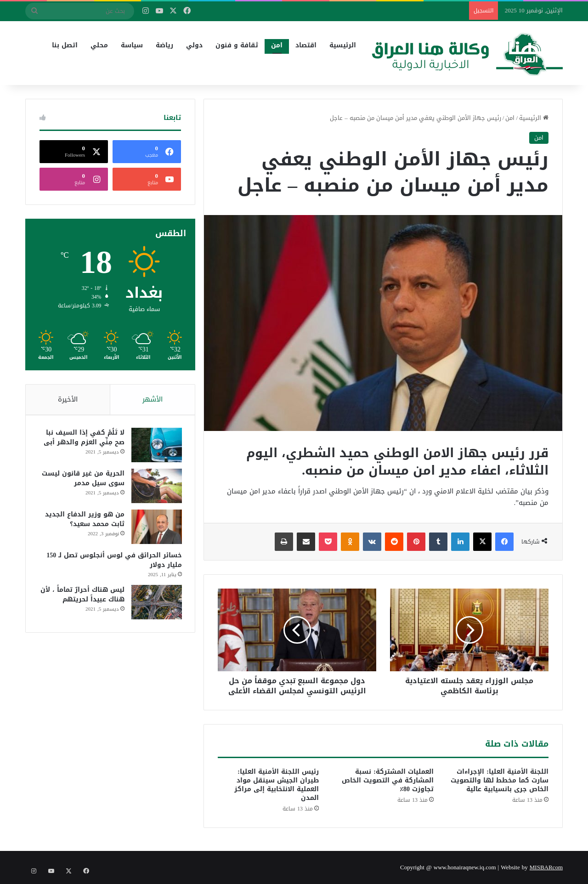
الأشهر (153, 399)
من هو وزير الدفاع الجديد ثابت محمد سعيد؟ (84, 521)
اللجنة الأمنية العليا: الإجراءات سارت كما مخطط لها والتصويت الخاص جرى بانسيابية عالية (500, 780)
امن (277, 45)
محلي (99, 45)
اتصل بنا (65, 45)
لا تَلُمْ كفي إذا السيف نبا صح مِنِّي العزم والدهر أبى (83, 439)
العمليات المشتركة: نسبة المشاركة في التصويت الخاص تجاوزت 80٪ (388, 780)
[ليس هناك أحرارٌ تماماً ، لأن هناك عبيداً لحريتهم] (156, 603)
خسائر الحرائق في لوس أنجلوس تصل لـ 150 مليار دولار (113, 561)
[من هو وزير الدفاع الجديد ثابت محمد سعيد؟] (156, 528)
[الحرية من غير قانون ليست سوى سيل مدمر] (156, 487)
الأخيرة (68, 399)
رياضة (164, 45)
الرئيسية (343, 45)
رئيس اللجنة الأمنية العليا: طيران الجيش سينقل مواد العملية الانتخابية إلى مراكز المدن (277, 785)
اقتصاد (306, 45)
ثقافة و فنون (237, 45)
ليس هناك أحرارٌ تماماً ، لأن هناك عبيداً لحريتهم (82, 596)
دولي (194, 45)
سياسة (132, 45)
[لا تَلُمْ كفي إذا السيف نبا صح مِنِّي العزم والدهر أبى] (156, 446)
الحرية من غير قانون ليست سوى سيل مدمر (82, 480)
